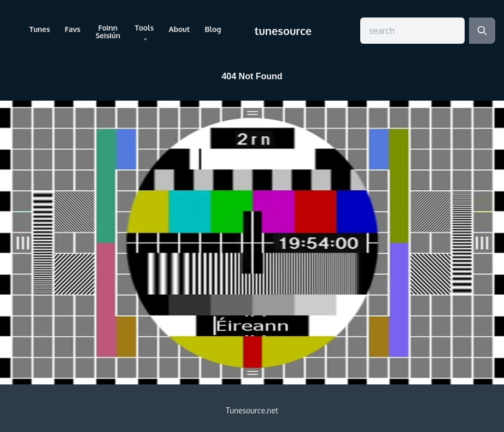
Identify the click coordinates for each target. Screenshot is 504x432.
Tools (144, 32)
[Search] (482, 31)
